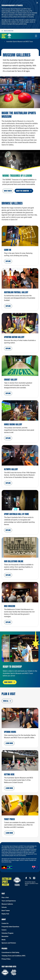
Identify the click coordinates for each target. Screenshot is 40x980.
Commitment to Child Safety (10, 952)
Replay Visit (5, 914)
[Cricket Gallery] (20, 377)
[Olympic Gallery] (20, 466)
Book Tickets (6, 911)
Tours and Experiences (9, 901)
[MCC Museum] (20, 604)
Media (4, 940)
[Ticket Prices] (20, 816)
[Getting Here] (20, 771)
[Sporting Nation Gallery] (20, 333)
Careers (4, 930)
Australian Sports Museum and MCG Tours (20, 42)
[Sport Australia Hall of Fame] (20, 512)
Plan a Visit (5, 898)
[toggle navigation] (36, 36)
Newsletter (5, 936)
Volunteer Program (7, 933)
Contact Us (5, 923)
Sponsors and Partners (9, 943)
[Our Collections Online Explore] (20, 558)
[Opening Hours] (20, 728)
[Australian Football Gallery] (20, 289)
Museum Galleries (7, 904)
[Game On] (20, 246)
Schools (4, 907)
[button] (8, 261)
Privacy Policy (6, 959)
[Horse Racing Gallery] (20, 421)
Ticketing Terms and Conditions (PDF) (13, 956)
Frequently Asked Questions (10, 927)
